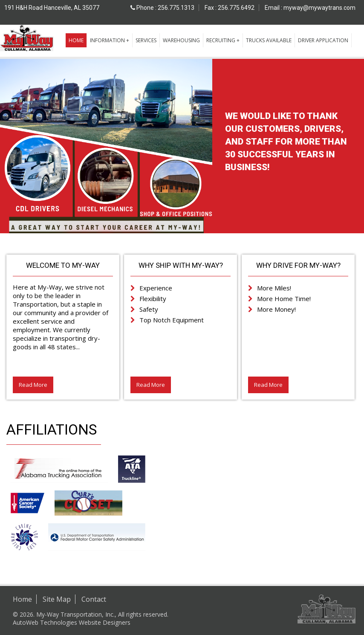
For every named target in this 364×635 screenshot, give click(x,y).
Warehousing (181, 40)
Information (107, 40)
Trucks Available (269, 40)
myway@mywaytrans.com (319, 8)
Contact (94, 599)
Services (146, 40)
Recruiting (221, 40)
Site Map (57, 599)
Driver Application (323, 40)
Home (76, 40)
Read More (33, 385)
